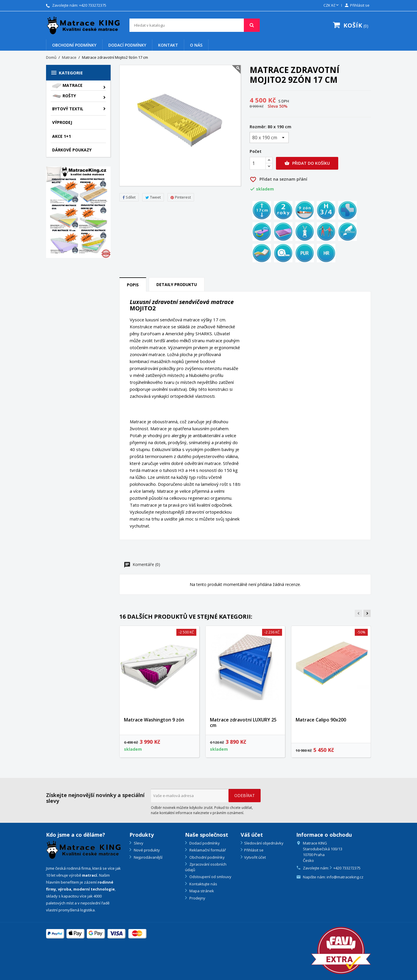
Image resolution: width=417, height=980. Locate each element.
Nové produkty (146, 850)
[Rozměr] (269, 138)
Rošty (64, 96)
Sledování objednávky (264, 843)
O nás (196, 45)
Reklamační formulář (207, 850)
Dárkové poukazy (72, 150)
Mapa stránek (201, 891)
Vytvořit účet (255, 857)
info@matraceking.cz (345, 877)
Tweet (153, 197)
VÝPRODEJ (62, 122)
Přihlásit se (254, 850)
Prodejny (197, 898)
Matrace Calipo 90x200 (321, 720)
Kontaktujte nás (203, 884)
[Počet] (258, 163)
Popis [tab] (133, 285)
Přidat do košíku (307, 163)
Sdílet (129, 197)
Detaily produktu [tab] (177, 284)
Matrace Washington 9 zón (154, 720)
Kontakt (168, 45)
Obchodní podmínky (74, 45)
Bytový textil (68, 109)
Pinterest (181, 197)
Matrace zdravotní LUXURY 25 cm (243, 723)
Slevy (138, 843)
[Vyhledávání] (195, 25)
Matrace (67, 85)
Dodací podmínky (127, 45)
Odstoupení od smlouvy (210, 877)
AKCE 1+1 (62, 136)
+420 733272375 (93, 5)
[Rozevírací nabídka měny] (332, 6)
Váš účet (252, 835)
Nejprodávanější (148, 857)
